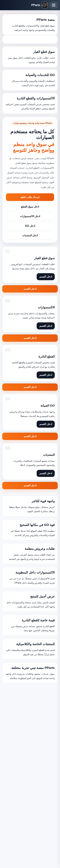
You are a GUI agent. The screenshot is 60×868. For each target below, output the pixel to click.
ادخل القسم (30, 289)
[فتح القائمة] (54, 5)
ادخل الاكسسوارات (30, 216)
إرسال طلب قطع (30, 197)
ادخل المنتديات (30, 235)
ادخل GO (30, 226)
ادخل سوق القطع (30, 207)
